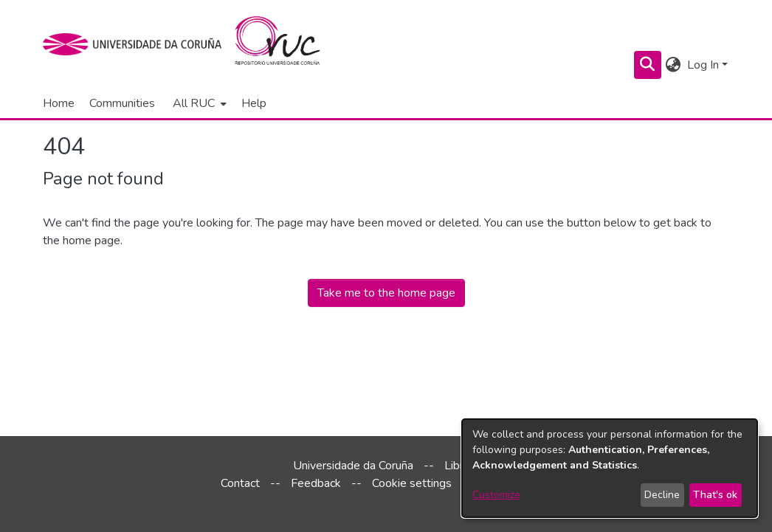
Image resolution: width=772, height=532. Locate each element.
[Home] (286, 44)
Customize (496, 495)
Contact (240, 483)
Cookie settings (412, 483)
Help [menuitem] (254, 103)
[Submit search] (648, 65)
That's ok (715, 495)
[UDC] (137, 44)
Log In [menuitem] (703, 65)
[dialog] (610, 468)
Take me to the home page (386, 293)
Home (59, 103)
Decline (662, 495)
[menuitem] (198, 103)
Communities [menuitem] (122, 103)
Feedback (316, 483)
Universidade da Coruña (353, 466)
